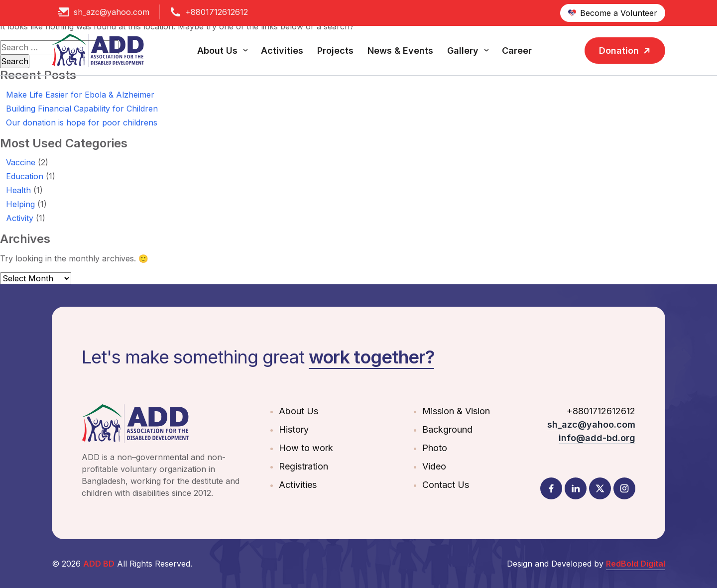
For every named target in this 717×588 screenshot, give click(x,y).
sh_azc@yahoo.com (112, 12)
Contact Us (446, 485)
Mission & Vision (456, 411)
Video (434, 466)
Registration (303, 466)
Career (517, 51)
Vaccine (21, 162)
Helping (20, 204)
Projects (335, 51)
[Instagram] (624, 488)
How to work (306, 448)
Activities (282, 51)
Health (18, 190)
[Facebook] (551, 488)
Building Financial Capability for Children (82, 109)
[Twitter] (600, 488)
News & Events (400, 51)
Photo (435, 448)
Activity (20, 218)
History (294, 429)
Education (25, 176)
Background (447, 429)
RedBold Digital (636, 564)
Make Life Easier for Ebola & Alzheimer (80, 95)
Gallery (463, 51)
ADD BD (99, 564)
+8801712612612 (217, 12)
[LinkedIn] (576, 488)
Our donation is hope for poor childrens (82, 122)
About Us (217, 51)
